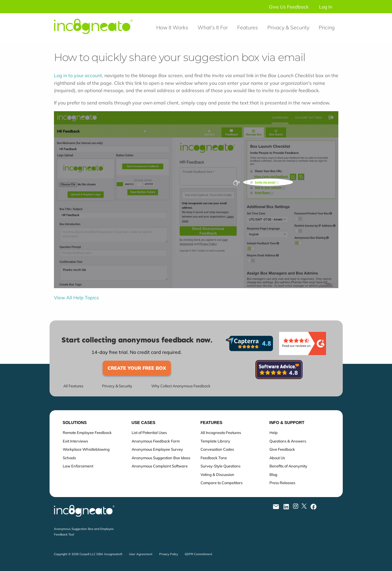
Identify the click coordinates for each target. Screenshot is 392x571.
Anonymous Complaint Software (160, 466)
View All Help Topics (76, 298)
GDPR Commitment (198, 554)
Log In (326, 7)
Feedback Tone (214, 458)
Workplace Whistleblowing (86, 449)
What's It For (213, 27)
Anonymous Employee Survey (157, 449)
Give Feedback (289, 7)
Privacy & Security (288, 27)
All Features (73, 386)
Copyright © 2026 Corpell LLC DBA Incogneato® (88, 554)
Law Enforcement (78, 466)
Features (248, 27)
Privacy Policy (169, 554)
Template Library (215, 441)
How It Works (172, 27)
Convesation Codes (217, 449)
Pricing (327, 27)
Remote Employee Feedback (87, 433)
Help (274, 433)
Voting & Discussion (217, 474)
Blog (273, 474)
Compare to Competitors (222, 483)
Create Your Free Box (137, 368)
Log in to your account (78, 75)
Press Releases (282, 483)
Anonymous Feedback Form (156, 441)
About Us (277, 458)
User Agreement (141, 554)
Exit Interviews (75, 441)
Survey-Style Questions (220, 466)
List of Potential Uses (149, 433)
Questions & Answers (288, 441)
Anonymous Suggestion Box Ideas (161, 458)
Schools (69, 458)
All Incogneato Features (221, 433)
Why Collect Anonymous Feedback (181, 386)
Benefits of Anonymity (288, 466)
